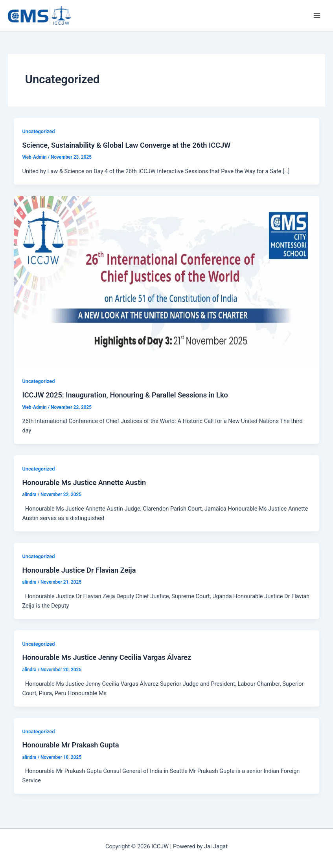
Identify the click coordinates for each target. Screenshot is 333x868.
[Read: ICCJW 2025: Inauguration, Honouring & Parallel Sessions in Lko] (167, 281)
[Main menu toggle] (317, 16)
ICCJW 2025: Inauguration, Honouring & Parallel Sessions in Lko (125, 395)
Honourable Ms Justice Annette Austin (84, 483)
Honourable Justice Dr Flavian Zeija (79, 570)
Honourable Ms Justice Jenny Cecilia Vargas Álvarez (107, 657)
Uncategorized (38, 131)
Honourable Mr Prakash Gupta (70, 745)
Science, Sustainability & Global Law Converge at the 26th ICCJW (126, 145)
